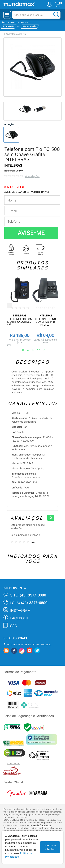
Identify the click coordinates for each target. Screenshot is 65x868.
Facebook (19, 618)
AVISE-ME (31, 233)
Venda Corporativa (42, 825)
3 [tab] (32, 350)
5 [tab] (42, 350)
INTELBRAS (13, 166)
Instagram (20, 611)
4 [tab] (37, 350)
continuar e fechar (50, 847)
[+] (51, 518)
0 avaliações (32, 176)
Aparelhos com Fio (16, 34)
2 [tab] (26, 350)
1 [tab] (21, 350)
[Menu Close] (7, 15)
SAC (14, 626)
